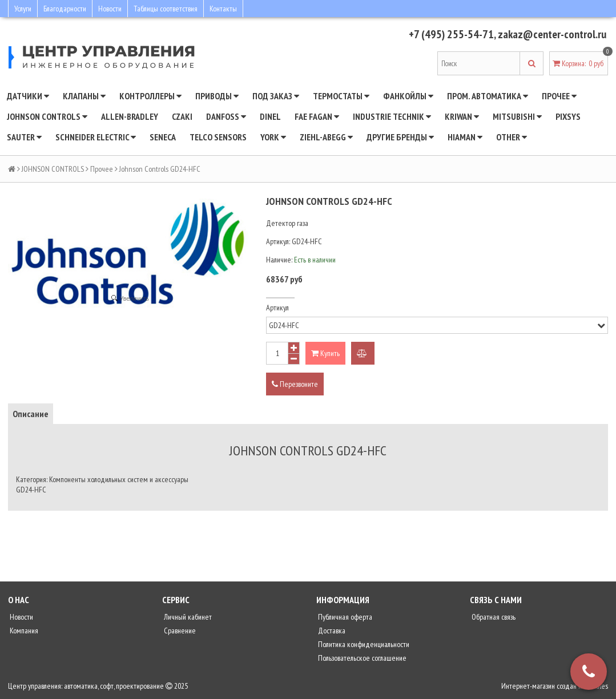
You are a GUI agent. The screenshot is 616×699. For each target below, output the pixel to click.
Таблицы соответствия (166, 9)
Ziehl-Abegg (326, 137)
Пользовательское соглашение (361, 658)
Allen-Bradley (130, 116)
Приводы (217, 96)
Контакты (223, 9)
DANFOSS (226, 116)
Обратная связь (493, 617)
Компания (23, 631)
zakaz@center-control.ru (552, 34)
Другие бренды (400, 137)
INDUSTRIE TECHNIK (392, 116)
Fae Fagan (317, 116)
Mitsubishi (517, 116)
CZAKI (182, 116)
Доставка (331, 631)
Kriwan (462, 116)
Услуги (23, 9)
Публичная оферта (344, 617)
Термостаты (341, 96)
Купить (325, 353)
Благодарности (65, 9)
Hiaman (465, 137)
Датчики (28, 96)
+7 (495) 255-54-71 (451, 34)
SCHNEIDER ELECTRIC (96, 137)
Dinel (270, 116)
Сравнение (179, 631)
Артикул (277, 308)
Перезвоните (295, 384)
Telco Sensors (218, 137)
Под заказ (276, 96)
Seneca (163, 137)
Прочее (559, 96)
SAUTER (24, 137)
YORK (273, 137)
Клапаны (84, 96)
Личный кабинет (187, 617)
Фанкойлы (408, 96)
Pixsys (568, 116)
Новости (110, 9)
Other (512, 137)
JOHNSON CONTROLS (47, 116)
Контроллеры (150, 96)
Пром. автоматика (488, 96)
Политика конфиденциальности (363, 644)
